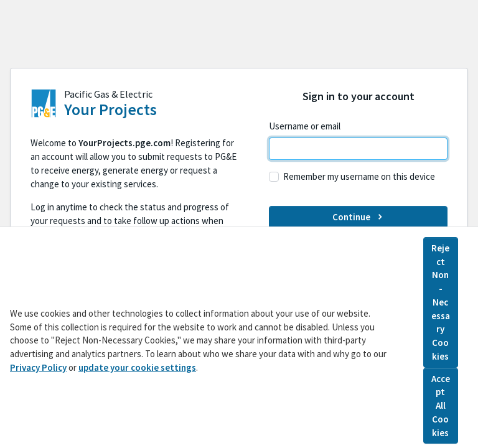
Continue (358, 217)
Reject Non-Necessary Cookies (441, 306)
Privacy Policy (38, 371)
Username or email (305, 126)
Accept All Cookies (441, 409)
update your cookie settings (137, 371)
